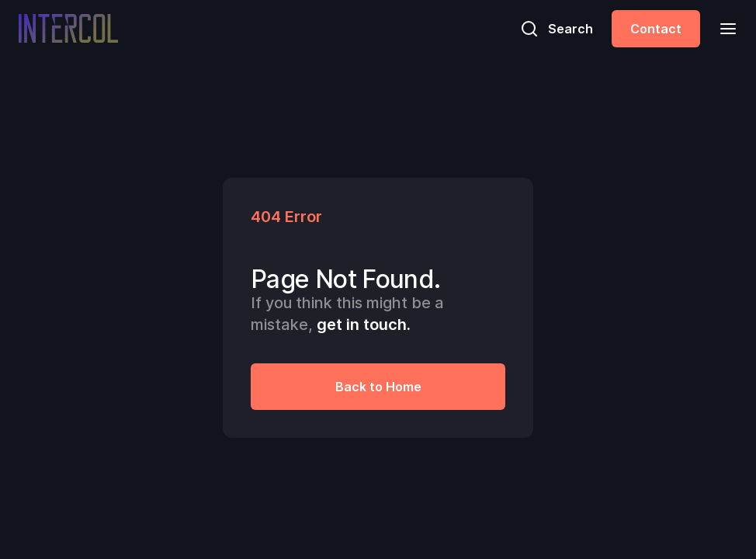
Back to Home (378, 387)
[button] (723, 28)
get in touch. (364, 325)
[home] (68, 28)
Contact (656, 29)
